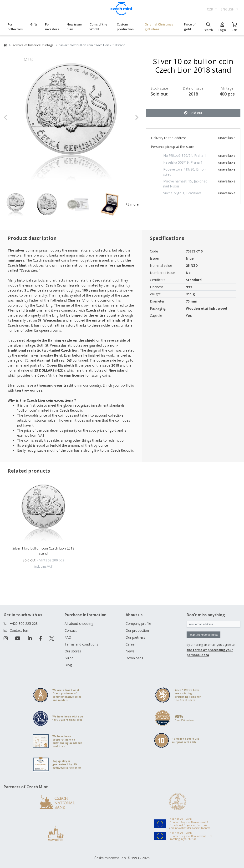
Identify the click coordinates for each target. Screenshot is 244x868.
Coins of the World (98, 27)
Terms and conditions (81, 644)
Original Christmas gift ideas (159, 27)
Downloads (134, 658)
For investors (52, 27)
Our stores (73, 651)
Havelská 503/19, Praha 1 (183, 162)
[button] (14, 118)
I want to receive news (203, 635)
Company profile (138, 623)
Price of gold (190, 27)
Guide (69, 658)
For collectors (15, 27)
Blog (68, 665)
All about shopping (79, 623)
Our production (137, 630)
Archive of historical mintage (33, 45)
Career (131, 644)
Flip (29, 61)
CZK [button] (211, 9)
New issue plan (74, 27)
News (130, 651)
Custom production (125, 27)
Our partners (135, 637)
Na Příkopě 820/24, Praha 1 (185, 155)
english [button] (228, 9)
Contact (71, 630)
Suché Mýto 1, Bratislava (182, 193)
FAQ (68, 637)
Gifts (34, 24)
